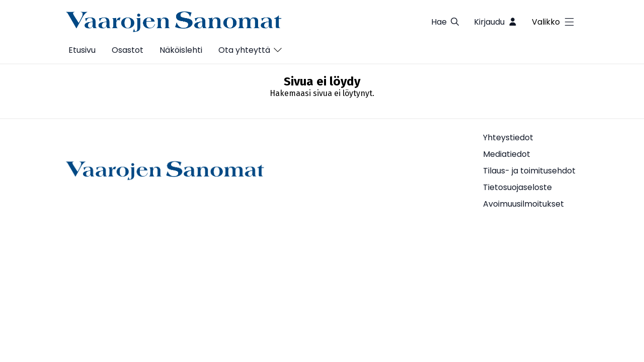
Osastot (128, 50)
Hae (446, 22)
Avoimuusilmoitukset (524, 204)
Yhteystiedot (508, 138)
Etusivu (82, 50)
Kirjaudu (496, 22)
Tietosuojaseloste (517, 187)
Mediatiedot (507, 154)
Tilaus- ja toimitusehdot (529, 171)
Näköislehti (181, 50)
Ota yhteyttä (244, 50)
